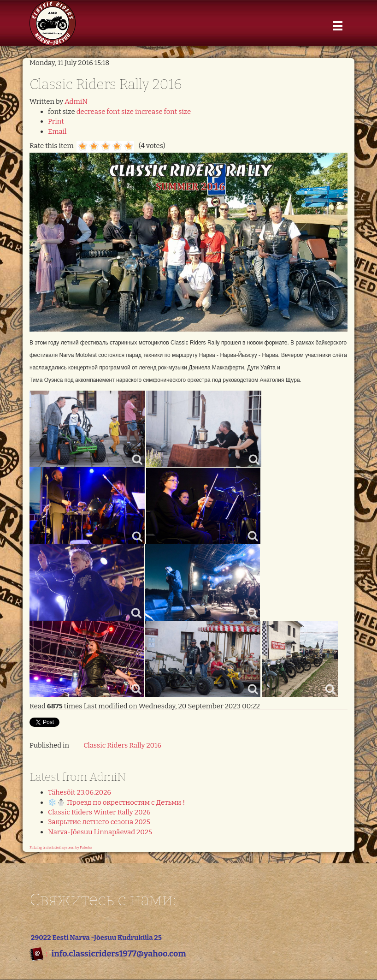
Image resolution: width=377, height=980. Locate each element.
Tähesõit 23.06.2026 (80, 792)
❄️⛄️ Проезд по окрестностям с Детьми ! (116, 802)
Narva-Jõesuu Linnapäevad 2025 (100, 832)
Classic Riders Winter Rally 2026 (99, 812)
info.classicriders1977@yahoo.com (118, 954)
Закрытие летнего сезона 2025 (99, 822)
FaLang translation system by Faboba (61, 847)
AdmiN (76, 101)
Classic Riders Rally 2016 (122, 745)
